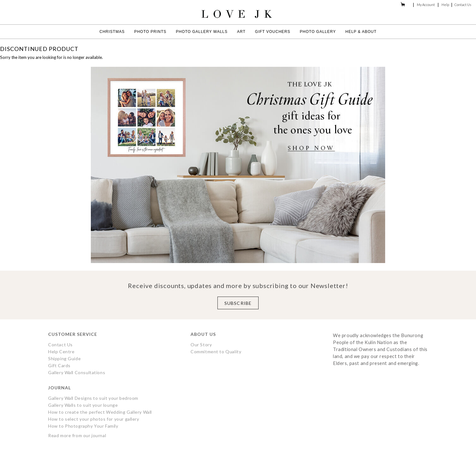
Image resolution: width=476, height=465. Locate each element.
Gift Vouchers (273, 32)
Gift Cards (59, 365)
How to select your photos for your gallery (94, 419)
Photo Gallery (318, 32)
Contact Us (463, 5)
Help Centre (61, 352)
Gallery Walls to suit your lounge (83, 405)
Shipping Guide (64, 358)
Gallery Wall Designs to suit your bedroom (93, 398)
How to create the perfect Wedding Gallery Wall (100, 412)
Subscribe (238, 303)
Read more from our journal (77, 435)
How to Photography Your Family (83, 426)
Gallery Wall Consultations (77, 372)
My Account (426, 5)
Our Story (201, 345)
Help (445, 5)
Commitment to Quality (216, 352)
